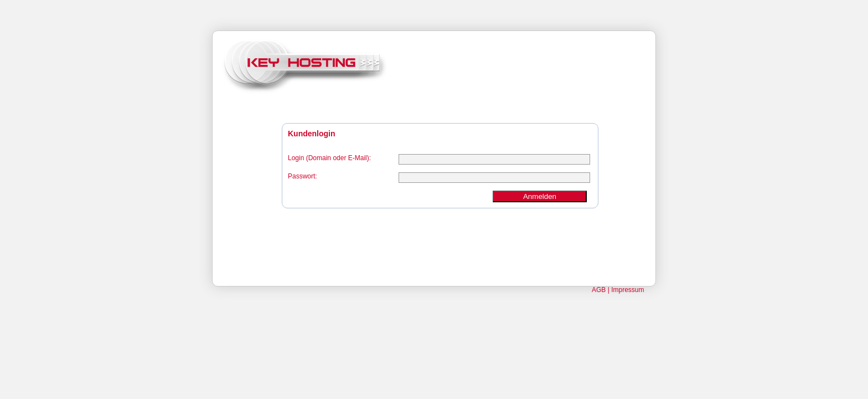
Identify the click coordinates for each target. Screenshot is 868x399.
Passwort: (303, 176)
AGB (599, 290)
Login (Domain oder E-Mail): (329, 158)
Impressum (627, 290)
